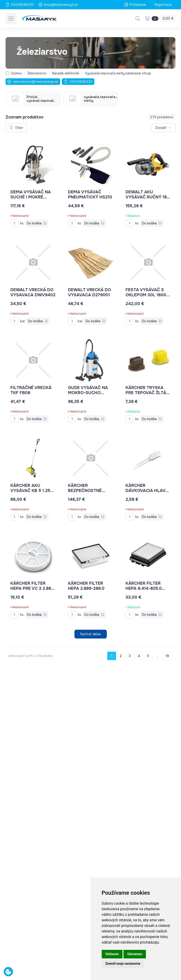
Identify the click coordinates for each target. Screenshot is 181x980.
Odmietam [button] (135, 954)
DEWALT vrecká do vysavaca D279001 (89, 292)
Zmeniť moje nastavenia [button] (123, 964)
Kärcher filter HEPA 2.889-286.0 (86, 586)
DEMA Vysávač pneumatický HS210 (90, 195)
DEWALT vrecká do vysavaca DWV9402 (33, 292)
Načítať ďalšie (91, 634)
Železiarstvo (37, 73)
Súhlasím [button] (112, 954)
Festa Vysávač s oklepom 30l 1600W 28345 (148, 295)
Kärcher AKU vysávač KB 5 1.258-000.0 (32, 491)
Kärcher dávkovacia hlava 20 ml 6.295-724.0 (147, 491)
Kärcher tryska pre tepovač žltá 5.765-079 (148, 393)
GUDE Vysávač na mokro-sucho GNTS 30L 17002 (88, 393)
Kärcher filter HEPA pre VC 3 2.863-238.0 (33, 588)
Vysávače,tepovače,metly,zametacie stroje (118, 73)
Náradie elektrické (66, 73)
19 (167, 656)
